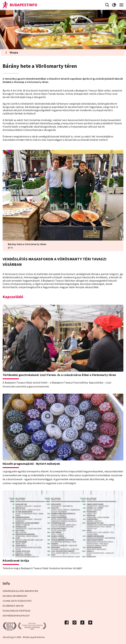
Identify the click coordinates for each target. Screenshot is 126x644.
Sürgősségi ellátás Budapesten (20, 591)
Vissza (12, 52)
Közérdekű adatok (13, 606)
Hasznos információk (15, 596)
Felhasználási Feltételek (16, 611)
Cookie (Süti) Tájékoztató (17, 601)
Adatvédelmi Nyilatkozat (16, 616)
